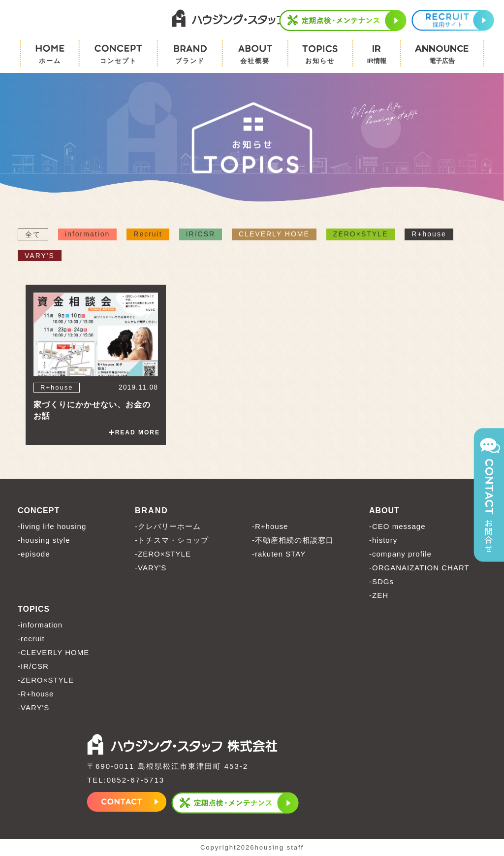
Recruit (148, 234)
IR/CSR (201, 234)
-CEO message (397, 527)
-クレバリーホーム (168, 527)
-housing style (44, 541)
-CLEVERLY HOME (53, 653)
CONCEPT (39, 511)
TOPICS (34, 609)
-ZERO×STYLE (163, 554)
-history (383, 541)
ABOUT (384, 511)
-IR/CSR (33, 667)
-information (40, 625)
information (87, 234)
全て (33, 235)
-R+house (270, 527)
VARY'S (40, 256)
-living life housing (52, 527)
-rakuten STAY (279, 554)
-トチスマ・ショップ (172, 541)
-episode (34, 554)
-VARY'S (151, 568)
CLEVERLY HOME (274, 234)
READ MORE (134, 433)
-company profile (400, 554)
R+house (429, 234)
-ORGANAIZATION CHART (419, 568)
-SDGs (381, 582)
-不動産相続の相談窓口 (293, 541)
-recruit (31, 639)
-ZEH (379, 596)
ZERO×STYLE (361, 234)
